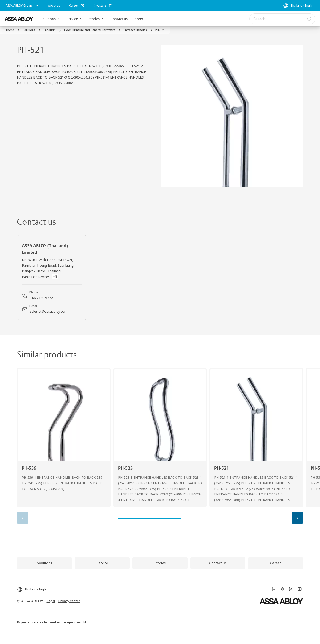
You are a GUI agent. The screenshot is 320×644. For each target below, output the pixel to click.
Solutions (48, 19)
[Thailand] (299, 6)
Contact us (119, 19)
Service (72, 19)
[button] (59, 19)
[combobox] (282, 19)
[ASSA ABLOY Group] (23, 6)
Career (138, 19)
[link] (54, 6)
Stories (94, 19)
